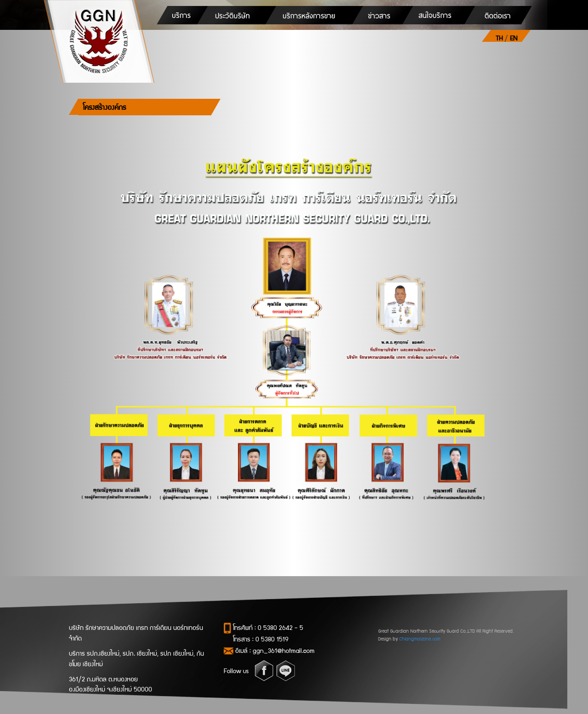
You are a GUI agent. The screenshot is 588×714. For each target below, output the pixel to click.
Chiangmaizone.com (420, 638)
